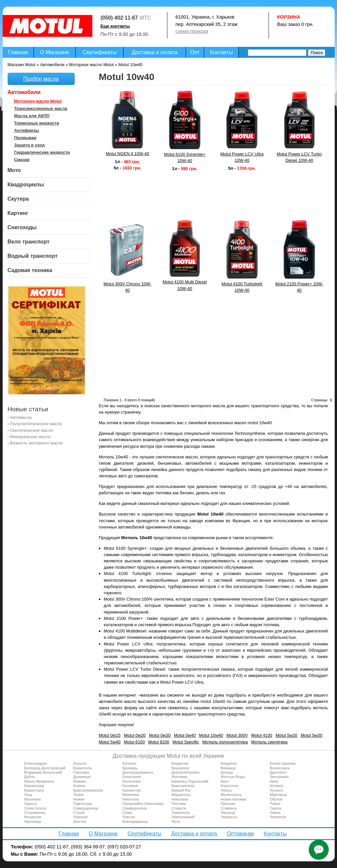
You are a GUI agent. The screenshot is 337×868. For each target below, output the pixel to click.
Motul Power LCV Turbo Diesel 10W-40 (299, 157)
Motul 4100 (262, 735)
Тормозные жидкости (37, 123)
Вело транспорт (29, 242)
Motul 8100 (159, 742)
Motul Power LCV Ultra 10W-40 (242, 157)
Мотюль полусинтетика (225, 742)
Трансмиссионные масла (41, 108)
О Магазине (55, 52)
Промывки (25, 138)
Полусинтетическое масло (36, 424)
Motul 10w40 (211, 735)
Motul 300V (237, 735)
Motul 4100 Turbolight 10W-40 (242, 287)
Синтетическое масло (32, 430)
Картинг (18, 213)
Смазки (22, 160)
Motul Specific (186, 742)
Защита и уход (30, 145)
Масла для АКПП (32, 116)
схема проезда (192, 31)
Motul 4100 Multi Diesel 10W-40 (185, 285)
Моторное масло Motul (38, 101)
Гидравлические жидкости (42, 152)
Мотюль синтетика (269, 742)
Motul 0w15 (110, 735)
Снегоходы (22, 227)
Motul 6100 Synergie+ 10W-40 (185, 157)
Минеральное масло (30, 437)
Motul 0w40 (185, 735)
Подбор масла (41, 79)
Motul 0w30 (160, 735)
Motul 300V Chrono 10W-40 (127, 287)
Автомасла (21, 417)
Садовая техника (30, 270)
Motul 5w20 (286, 735)
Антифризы (27, 130)
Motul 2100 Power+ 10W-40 (299, 287)
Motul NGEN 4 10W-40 (127, 154)
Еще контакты (115, 26)
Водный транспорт (33, 256)
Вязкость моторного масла (36, 443)
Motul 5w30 (311, 735)
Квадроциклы (26, 185)
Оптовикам (240, 834)
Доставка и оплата (155, 52)
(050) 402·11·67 (119, 18)
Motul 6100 (134, 742)
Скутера (18, 199)
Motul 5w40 (110, 742)
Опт (195, 52)
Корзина (289, 17)
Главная (18, 52)
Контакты (221, 52)
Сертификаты (100, 52)
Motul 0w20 (135, 735)
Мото (14, 170)
